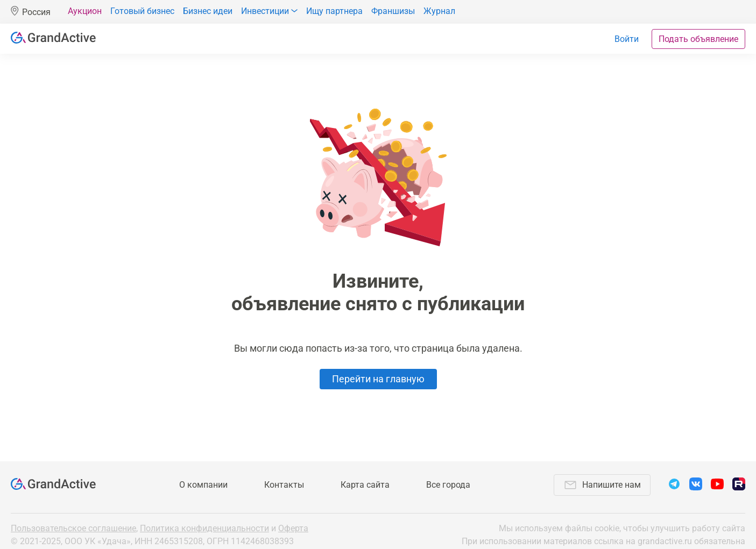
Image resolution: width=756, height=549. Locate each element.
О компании (203, 485)
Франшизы (393, 11)
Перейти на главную (378, 379)
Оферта (293, 528)
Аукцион (85, 11)
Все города (448, 485)
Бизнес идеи (208, 11)
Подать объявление (698, 39)
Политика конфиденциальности (204, 528)
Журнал (439, 11)
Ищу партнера (334, 11)
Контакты (284, 485)
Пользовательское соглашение (73, 528)
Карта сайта (365, 485)
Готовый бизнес (142, 11)
